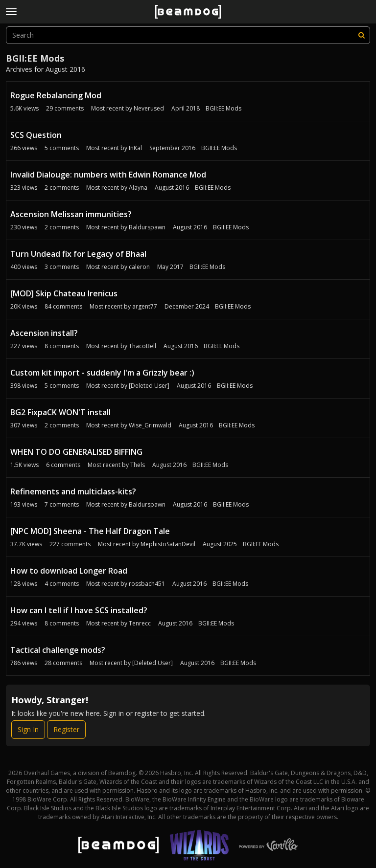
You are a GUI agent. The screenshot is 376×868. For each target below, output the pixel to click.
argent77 (145, 306)
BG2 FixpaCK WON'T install (60, 412)
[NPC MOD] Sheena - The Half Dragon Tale (90, 531)
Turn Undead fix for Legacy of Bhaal (78, 254)
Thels (138, 465)
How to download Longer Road (69, 571)
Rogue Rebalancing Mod (56, 95)
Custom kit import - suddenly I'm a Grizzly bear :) (102, 373)
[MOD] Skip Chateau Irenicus (64, 293)
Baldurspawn (147, 227)
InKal (135, 148)
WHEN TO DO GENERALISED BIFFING (76, 452)
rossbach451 (147, 584)
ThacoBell (142, 346)
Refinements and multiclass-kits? (73, 491)
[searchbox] (188, 35)
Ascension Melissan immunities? (71, 214)
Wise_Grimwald (150, 425)
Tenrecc (140, 623)
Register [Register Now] (66, 729)
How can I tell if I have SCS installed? (79, 610)
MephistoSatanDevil (168, 544)
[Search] (361, 35)
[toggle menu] (11, 12)
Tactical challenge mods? (58, 650)
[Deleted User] (149, 386)
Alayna (138, 188)
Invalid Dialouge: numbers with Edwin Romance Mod (108, 175)
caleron (139, 267)
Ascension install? (44, 333)
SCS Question (36, 135)
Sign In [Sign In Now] (28, 729)
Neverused (149, 108)
